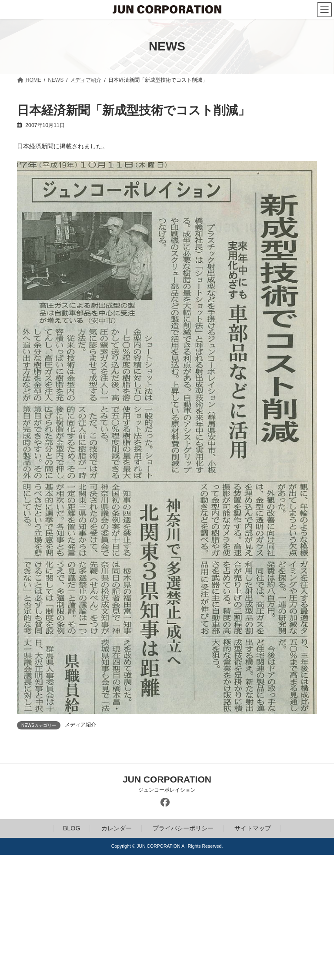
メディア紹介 (80, 725)
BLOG (72, 829)
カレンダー (117, 829)
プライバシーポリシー (183, 829)
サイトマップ (253, 829)
